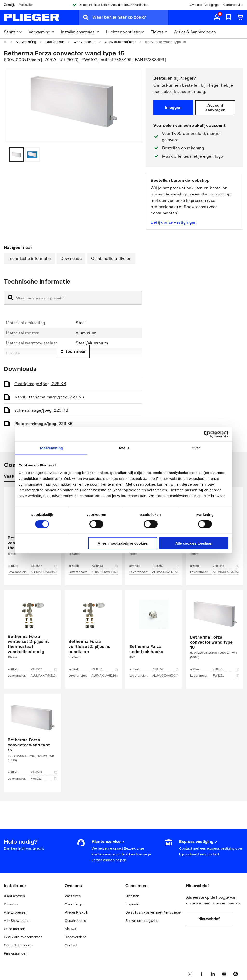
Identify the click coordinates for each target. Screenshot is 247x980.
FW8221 (226, 676)
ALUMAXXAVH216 (105, 676)
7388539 (44, 772)
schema (41, 410)
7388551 (105, 669)
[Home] (5, 42)
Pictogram (44, 423)
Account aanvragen (215, 108)
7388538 (226, 669)
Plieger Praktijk (76, 912)
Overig (40, 384)
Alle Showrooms (17, 921)
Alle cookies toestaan (194, 543)
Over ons (196, 5)
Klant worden (14, 896)
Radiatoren (55, 42)
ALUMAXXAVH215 (165, 572)
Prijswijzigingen (16, 953)
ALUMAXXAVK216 (105, 572)
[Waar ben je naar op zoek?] (130, 17)
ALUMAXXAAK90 (165, 676)
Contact (71, 945)
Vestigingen (212, 5)
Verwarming (26, 42)
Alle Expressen (16, 912)
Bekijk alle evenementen (23, 937)
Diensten (11, 904)
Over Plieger (74, 904)
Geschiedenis (75, 921)
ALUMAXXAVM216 (44, 676)
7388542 (44, 566)
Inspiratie (133, 904)
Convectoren (85, 42)
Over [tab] (196, 448)
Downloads (71, 258)
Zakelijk (9, 5)
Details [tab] (123, 448)
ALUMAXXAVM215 (226, 572)
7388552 (165, 669)
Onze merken (14, 929)
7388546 (226, 566)
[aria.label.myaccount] (217, 17)
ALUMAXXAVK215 (44, 572)
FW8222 (44, 779)
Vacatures (73, 896)
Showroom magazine (142, 921)
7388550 (165, 566)
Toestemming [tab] (51, 448)
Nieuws (70, 929)
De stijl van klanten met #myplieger (154, 912)
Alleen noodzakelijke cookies (123, 543)
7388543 (105, 566)
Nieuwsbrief (209, 919)
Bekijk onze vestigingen (174, 222)
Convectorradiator (120, 42)
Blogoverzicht (75, 937)
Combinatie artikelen (111, 258)
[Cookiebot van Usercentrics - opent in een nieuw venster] (207, 434)
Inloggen (173, 107)
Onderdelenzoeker (18, 945)
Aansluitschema (49, 397)
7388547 (44, 669)
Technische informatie (29, 258)
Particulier (26, 5)
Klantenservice (233, 5)
